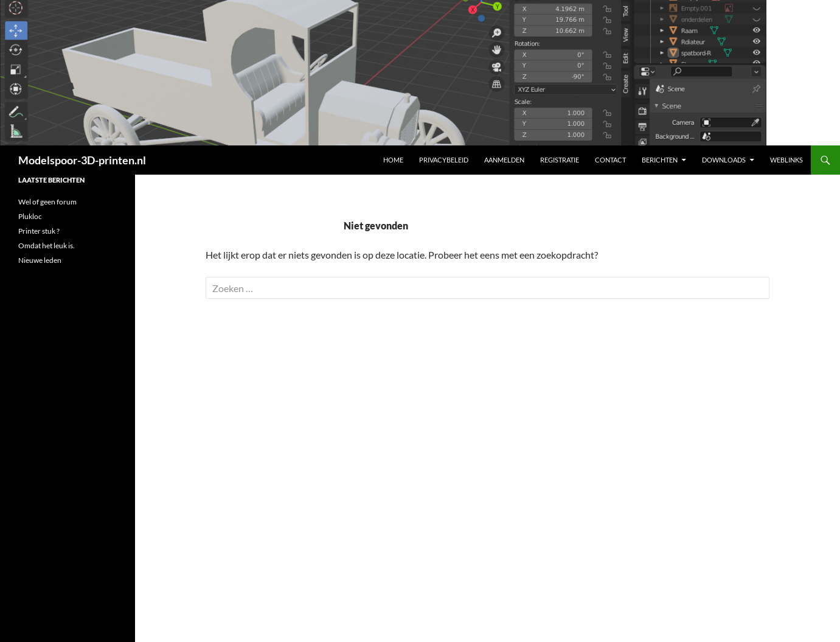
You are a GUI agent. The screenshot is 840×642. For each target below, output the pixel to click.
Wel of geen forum (47, 202)
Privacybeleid (444, 160)
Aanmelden (504, 160)
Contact (610, 160)
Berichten (660, 160)
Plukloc (30, 216)
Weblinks (786, 160)
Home (393, 160)
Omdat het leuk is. (47, 246)
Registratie (560, 160)
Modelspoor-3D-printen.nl (82, 160)
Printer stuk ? (39, 231)
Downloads (724, 160)
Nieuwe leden (40, 260)
